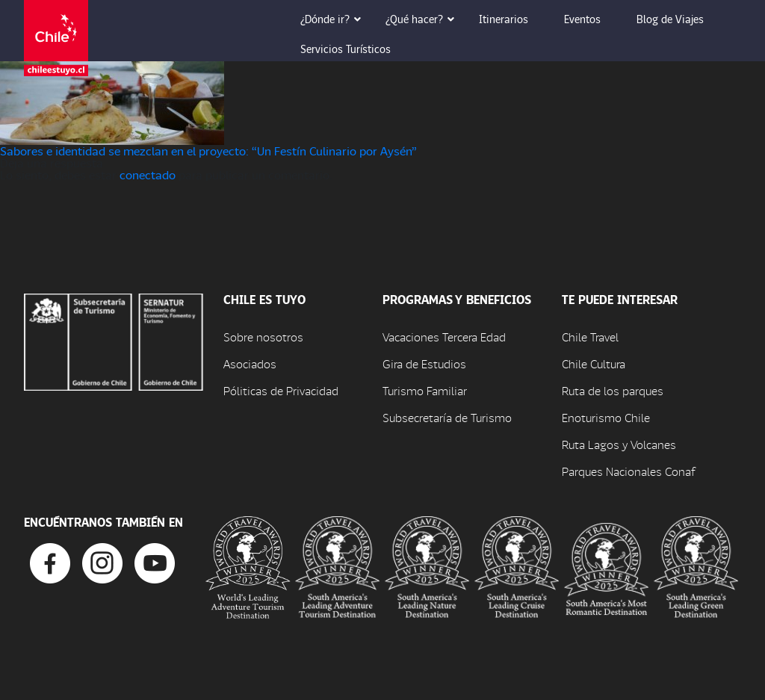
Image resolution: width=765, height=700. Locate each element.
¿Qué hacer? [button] (425, 19)
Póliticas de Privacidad (281, 390)
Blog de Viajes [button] (681, 19)
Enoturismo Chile (606, 417)
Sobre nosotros (263, 337)
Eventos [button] (593, 19)
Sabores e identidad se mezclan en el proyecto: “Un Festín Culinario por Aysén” (208, 151)
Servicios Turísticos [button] (356, 49)
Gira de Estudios (424, 363)
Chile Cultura (594, 363)
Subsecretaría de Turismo (447, 417)
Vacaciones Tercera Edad (444, 337)
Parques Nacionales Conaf (628, 471)
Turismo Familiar (425, 390)
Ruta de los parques (613, 390)
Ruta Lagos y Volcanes (619, 444)
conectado (148, 174)
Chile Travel (590, 337)
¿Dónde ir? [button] (335, 19)
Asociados (250, 363)
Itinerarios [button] (514, 19)
